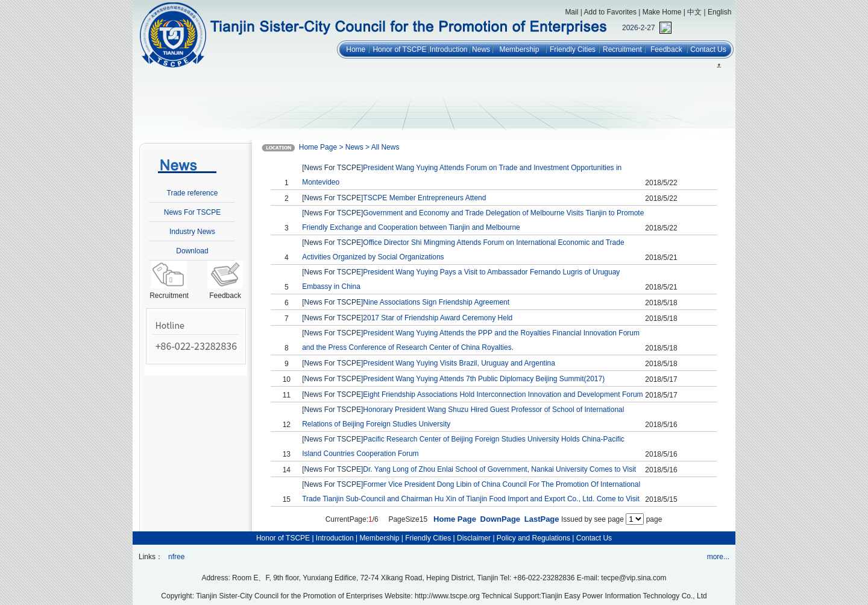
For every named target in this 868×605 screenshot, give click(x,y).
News (481, 49)
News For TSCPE (192, 212)
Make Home (662, 12)
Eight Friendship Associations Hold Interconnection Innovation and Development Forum (503, 394)
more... (718, 557)
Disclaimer (474, 538)
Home (356, 49)
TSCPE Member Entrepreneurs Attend (424, 198)
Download (192, 251)
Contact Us (708, 49)
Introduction (449, 49)
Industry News (192, 232)
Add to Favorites (610, 12)
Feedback (666, 49)
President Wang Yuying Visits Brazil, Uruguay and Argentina (459, 363)
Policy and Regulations (533, 538)
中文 (694, 12)
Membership (519, 49)
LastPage (542, 519)
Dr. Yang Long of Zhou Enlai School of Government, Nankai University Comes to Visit (499, 469)
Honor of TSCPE (399, 49)
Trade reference (193, 193)
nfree (176, 557)
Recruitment (622, 49)
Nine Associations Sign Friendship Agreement (436, 302)
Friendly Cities (573, 49)
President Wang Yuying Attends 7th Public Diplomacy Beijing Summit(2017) (484, 379)
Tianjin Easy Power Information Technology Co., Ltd (624, 596)
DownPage (500, 519)
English (719, 12)
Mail (571, 12)
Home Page (455, 519)
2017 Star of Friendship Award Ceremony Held (438, 318)
